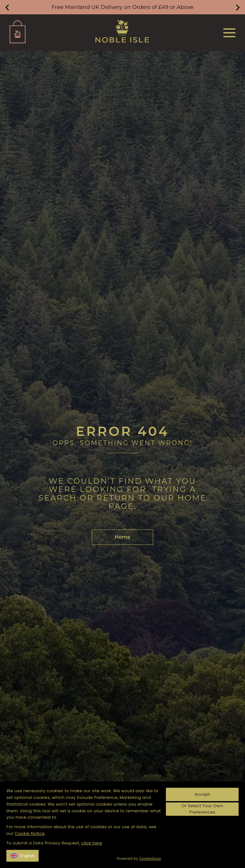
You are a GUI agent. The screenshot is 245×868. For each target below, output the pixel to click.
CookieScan (150, 858)
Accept (202, 794)
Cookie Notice (30, 833)
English (22, 856)
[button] (7, 7)
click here (92, 843)
